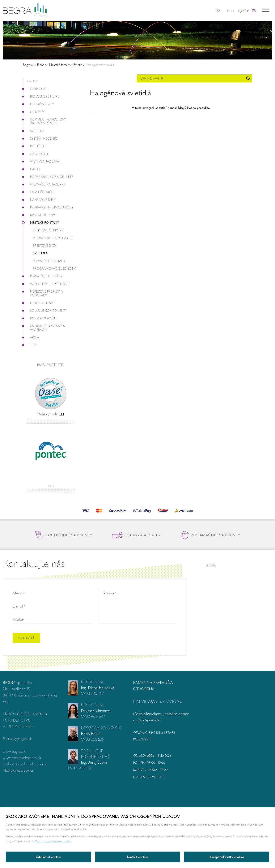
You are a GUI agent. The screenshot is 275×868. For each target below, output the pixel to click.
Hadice (32, 169)
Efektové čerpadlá (49, 230)
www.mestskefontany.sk (22, 757)
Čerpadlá (34, 89)
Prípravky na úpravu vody (48, 207)
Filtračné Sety (38, 104)
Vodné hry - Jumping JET (53, 238)
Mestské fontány (60, 65)
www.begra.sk (14, 751)
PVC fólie (34, 146)
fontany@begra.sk (17, 739)
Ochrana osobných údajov (24, 764)
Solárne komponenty (45, 310)
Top (30, 345)
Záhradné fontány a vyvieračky (44, 328)
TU (61, 414)
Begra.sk (29, 65)
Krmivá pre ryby (39, 215)
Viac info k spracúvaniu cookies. (53, 841)
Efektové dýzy (45, 245)
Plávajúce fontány (49, 261)
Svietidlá (79, 65)
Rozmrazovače (39, 318)
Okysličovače (38, 192)
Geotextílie (36, 154)
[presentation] (148, 638)
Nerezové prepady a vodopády (43, 293)
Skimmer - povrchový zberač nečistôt (44, 121)
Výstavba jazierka (41, 161)
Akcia (31, 337)
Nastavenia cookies (18, 770)
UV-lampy (34, 112)
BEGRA (211, 565)
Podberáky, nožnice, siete (48, 177)
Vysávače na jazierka (44, 184)
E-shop (42, 65)
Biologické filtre (41, 96)
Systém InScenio (40, 138)
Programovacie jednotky (55, 268)
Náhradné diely (39, 200)
